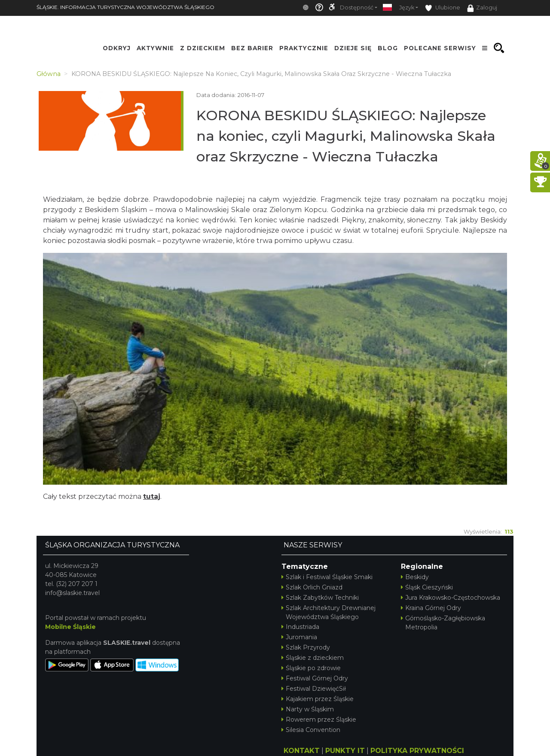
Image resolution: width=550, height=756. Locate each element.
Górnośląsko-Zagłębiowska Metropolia (443, 623)
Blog (388, 48)
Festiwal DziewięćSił (314, 689)
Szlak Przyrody (306, 647)
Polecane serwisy (440, 48)
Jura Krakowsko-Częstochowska (451, 598)
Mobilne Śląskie (70, 627)
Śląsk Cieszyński (427, 587)
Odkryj (117, 48)
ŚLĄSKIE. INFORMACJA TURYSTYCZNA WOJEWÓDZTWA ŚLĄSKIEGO (125, 7)
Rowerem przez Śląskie (319, 720)
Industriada (300, 627)
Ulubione (443, 8)
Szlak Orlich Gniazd (312, 587)
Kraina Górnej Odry (431, 608)
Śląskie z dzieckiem (313, 658)
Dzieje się (353, 48)
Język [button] (407, 8)
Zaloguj (482, 8)
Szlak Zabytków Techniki (320, 598)
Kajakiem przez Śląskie (318, 699)
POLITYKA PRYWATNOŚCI (417, 751)
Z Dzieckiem (203, 48)
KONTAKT (302, 751)
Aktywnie (155, 48)
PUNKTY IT (345, 751)
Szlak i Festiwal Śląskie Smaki (327, 577)
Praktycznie (304, 48)
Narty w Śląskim (308, 709)
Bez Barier (252, 48)
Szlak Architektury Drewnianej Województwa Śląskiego (328, 612)
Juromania (299, 637)
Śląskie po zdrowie (311, 668)
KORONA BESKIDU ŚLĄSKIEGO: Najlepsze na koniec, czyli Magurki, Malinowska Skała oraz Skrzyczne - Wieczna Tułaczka (346, 136)
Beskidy (415, 577)
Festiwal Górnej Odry (315, 678)
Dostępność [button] (357, 8)
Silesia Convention (311, 730)
